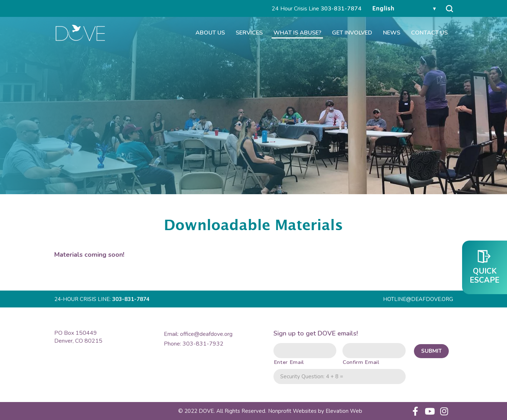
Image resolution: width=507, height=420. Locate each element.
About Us (210, 36)
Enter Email (289, 362)
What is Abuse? (297, 36)
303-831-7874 (341, 9)
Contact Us (429, 36)
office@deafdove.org (206, 334)
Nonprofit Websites (293, 411)
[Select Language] (404, 9)
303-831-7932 (203, 344)
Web (344, 411)
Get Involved (352, 36)
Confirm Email (361, 362)
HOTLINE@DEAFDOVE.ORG (418, 299)
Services (249, 36)
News (392, 36)
